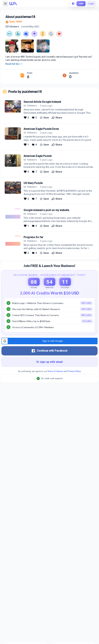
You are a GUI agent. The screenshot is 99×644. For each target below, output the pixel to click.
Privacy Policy (74, 371)
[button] (49, 341)
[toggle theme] (73, 4)
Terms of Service (55, 371)
